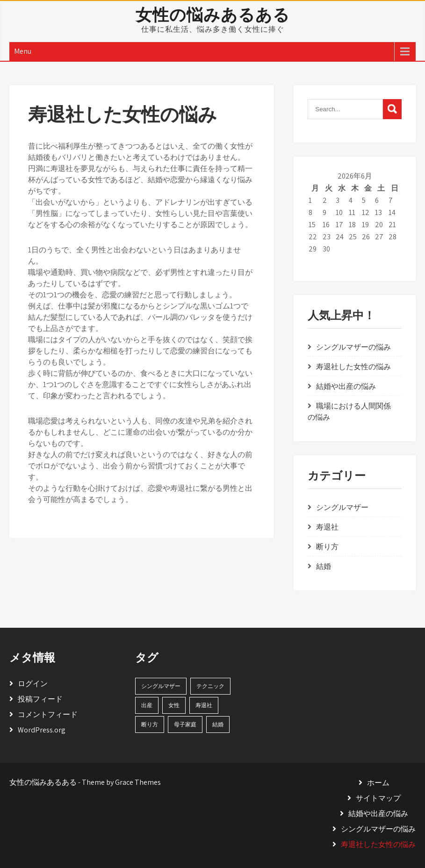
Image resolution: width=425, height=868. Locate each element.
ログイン (33, 684)
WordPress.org (42, 730)
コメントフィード (48, 714)
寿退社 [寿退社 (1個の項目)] (204, 705)
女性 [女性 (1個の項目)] (174, 705)
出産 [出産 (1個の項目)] (147, 705)
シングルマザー (342, 507)
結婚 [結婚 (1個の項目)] (218, 724)
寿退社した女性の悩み (353, 367)
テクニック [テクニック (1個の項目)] (210, 686)
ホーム (378, 783)
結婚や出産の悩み (346, 386)
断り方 (327, 547)
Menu (23, 51)
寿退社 (327, 527)
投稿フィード (40, 699)
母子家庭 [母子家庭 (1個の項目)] (185, 724)
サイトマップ (378, 798)
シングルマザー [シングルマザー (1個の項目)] (161, 686)
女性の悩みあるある (213, 14)
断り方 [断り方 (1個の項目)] (150, 724)
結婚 (324, 566)
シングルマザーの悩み (353, 347)
